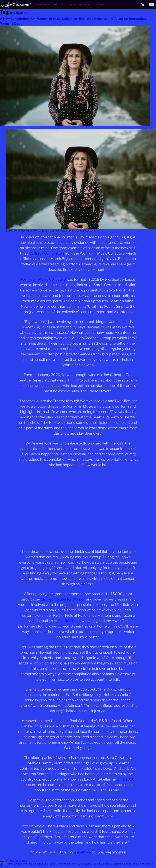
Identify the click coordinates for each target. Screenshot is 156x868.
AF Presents (42, 4)
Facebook (83, 852)
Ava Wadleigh (70, 621)
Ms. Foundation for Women (63, 599)
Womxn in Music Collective (43, 279)
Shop (73, 4)
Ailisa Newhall (13, 864)
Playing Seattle (18, 861)
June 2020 (126, 779)
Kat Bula (44, 864)
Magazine (99, 4)
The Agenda (60, 4)
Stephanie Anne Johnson (127, 864)
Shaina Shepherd (103, 864)
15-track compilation (47, 253)
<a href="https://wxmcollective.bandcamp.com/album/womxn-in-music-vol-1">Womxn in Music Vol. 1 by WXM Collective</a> (78, 508)
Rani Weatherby (67, 864)
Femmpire (85, 4)
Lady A (54, 864)
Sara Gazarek (85, 864)
